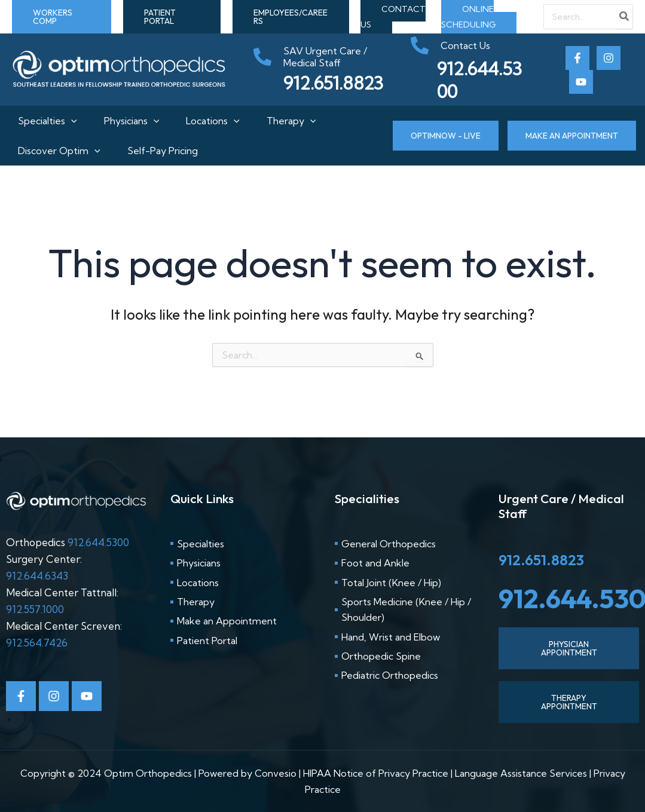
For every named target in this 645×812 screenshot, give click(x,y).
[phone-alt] (326, 57)
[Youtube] (581, 82)
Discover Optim (53, 151)
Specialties (42, 121)
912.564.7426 (37, 643)
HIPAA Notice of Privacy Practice (376, 773)
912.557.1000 (35, 609)
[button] (62, 17)
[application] (65, 121)
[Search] (625, 17)
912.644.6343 (37, 576)
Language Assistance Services (521, 773)
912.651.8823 (541, 560)
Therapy (294, 121)
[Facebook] (577, 58)
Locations (213, 121)
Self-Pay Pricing (160, 151)
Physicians (129, 121)
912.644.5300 (98, 542)
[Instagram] (609, 58)
